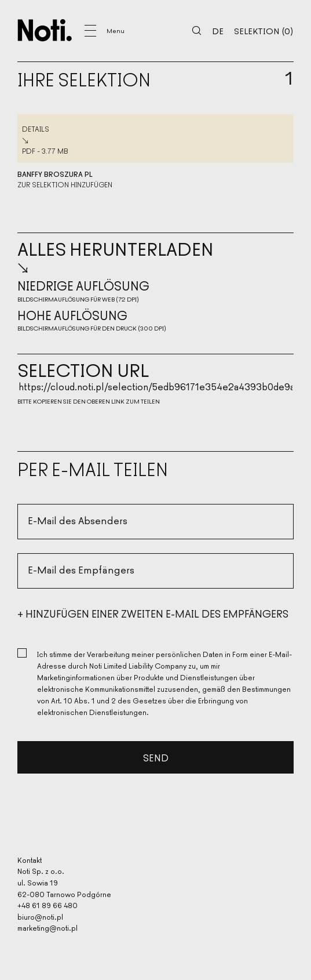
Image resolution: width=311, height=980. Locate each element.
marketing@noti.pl (47, 928)
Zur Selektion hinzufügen (65, 184)
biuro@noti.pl (40, 917)
